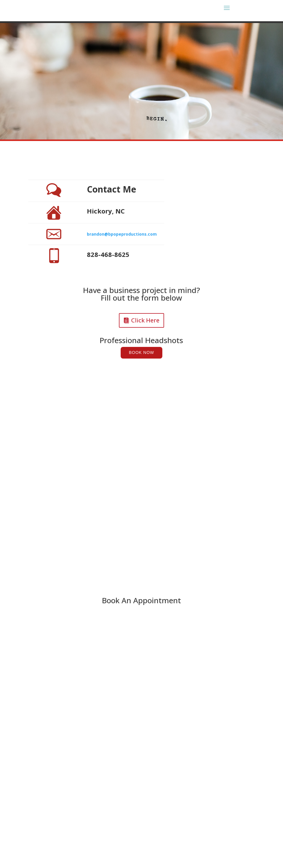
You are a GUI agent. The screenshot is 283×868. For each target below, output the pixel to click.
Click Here (145, 320)
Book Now (141, 352)
